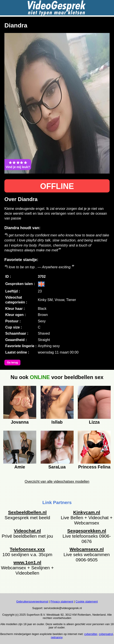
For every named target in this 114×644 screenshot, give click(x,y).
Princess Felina (94, 467)
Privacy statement (62, 601)
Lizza (94, 422)
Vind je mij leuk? (18, 165)
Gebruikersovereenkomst (32, 601)
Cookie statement (87, 601)
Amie (20, 467)
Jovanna (20, 422)
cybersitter (91, 634)
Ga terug (12, 363)
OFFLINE (57, 186)
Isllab (57, 422)
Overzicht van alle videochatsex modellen (57, 482)
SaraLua (57, 467)
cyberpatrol (106, 634)
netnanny (57, 637)
